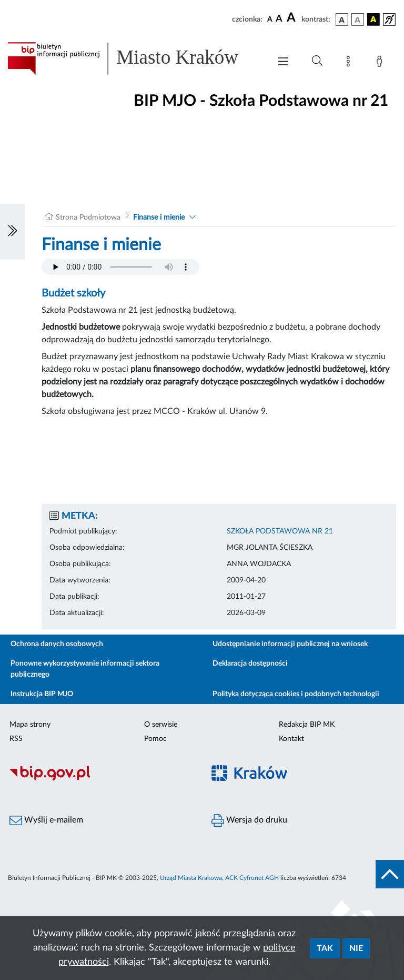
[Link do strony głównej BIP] (134, 58)
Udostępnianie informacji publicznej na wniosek (290, 644)
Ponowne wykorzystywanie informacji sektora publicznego (85, 669)
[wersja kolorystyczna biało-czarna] (358, 19)
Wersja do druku (249, 820)
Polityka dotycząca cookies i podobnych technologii (296, 694)
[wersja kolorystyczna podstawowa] (342, 19)
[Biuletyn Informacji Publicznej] (101, 779)
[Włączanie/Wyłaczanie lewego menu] (13, 232)
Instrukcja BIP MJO (42, 694)
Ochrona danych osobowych (57, 644)
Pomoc (155, 739)
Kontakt (291, 739)
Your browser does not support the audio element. (120, 267)
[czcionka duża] (292, 18)
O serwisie (161, 725)
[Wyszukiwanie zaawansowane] (317, 61)
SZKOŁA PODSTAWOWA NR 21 (280, 531)
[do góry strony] (390, 874)
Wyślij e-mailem (46, 820)
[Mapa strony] (350, 63)
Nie (356, 948)
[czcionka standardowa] (270, 19)
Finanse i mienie (159, 217)
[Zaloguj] (381, 63)
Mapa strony (30, 725)
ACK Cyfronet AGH (252, 878)
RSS (16, 739)
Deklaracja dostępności (250, 664)
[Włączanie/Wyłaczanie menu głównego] (283, 62)
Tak (325, 948)
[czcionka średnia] (279, 19)
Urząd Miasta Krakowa (191, 878)
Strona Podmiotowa (88, 217)
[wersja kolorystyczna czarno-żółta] (373, 19)
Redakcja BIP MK (307, 725)
